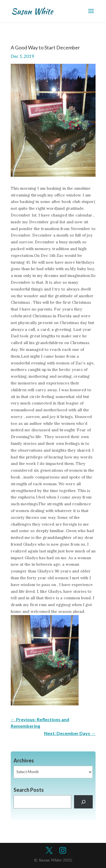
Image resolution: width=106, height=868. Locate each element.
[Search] (83, 802)
